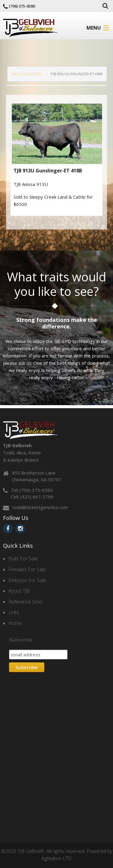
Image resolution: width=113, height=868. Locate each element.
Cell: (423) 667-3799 (32, 497)
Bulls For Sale (23, 559)
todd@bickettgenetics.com (40, 507)
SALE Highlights (27, 74)
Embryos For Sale (27, 580)
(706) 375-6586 (22, 6)
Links (14, 612)
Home (15, 623)
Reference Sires (25, 602)
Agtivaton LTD (57, 858)
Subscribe (21, 640)
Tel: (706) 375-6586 (32, 490)
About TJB (19, 591)
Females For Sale (27, 569)
